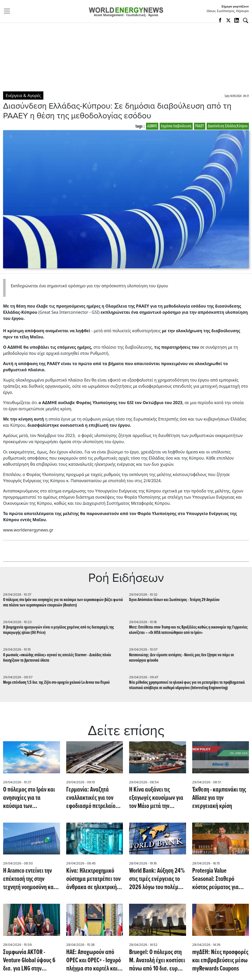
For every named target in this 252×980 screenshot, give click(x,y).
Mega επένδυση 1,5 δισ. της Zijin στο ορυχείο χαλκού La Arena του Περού (56, 683)
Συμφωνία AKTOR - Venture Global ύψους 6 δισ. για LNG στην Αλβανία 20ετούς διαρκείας (29, 960)
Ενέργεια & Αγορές (23, 96)
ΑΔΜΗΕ (152, 126)
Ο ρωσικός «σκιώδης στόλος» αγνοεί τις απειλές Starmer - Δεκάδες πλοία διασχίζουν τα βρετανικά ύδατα (57, 658)
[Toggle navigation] (8, 11)
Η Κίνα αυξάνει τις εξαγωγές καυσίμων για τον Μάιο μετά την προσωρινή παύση (156, 798)
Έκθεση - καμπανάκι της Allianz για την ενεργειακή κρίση (219, 798)
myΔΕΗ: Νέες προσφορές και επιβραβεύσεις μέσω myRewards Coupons (220, 960)
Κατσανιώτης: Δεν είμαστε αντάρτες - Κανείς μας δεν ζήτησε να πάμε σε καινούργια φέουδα (182, 658)
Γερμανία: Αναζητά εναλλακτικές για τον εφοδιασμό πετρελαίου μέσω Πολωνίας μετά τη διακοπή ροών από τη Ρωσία (93, 798)
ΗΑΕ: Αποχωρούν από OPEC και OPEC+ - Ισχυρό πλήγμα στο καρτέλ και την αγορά (94, 960)
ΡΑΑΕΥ (200, 126)
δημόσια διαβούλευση (176, 126)
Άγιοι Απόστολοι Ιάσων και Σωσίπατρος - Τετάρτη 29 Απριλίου (174, 600)
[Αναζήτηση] (246, 21)
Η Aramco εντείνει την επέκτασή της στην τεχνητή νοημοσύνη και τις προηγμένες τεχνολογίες (29, 879)
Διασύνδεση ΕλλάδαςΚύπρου (228, 126)
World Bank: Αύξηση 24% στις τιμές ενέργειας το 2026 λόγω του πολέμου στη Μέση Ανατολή (157, 879)
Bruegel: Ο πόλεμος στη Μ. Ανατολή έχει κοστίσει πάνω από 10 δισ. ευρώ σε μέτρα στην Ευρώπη (157, 960)
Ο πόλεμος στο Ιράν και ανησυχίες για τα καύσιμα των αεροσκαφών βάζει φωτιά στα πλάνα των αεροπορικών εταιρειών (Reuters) (63, 603)
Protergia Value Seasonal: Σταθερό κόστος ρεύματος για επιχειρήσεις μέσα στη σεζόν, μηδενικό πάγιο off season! (218, 879)
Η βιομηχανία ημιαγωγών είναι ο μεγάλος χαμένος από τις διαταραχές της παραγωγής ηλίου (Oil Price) (59, 630)
